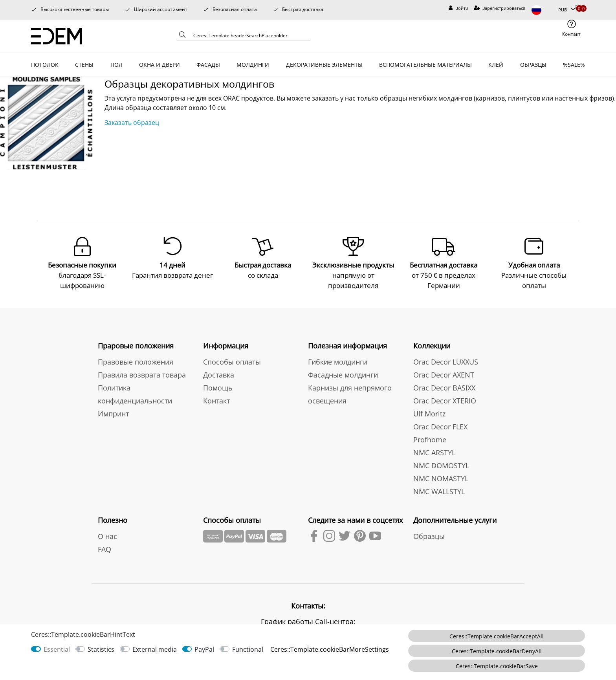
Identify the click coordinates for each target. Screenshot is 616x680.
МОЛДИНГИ (253, 65)
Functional (248, 649)
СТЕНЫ (84, 65)
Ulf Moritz (429, 412)
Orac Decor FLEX (440, 425)
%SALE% (574, 65)
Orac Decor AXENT (444, 373)
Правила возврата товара (142, 373)
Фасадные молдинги (343, 373)
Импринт (113, 412)
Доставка (219, 373)
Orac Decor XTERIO (445, 399)
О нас (107, 535)
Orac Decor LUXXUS (446, 360)
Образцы (429, 535)
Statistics (101, 649)
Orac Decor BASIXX (444, 386)
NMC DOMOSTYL (441, 464)
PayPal (204, 649)
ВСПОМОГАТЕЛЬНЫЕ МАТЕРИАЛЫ (425, 65)
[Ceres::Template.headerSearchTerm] (249, 35)
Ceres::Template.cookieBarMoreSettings (330, 649)
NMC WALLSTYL (439, 490)
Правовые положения (136, 360)
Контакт (216, 399)
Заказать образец (132, 123)
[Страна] (542, 10)
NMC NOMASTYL (441, 477)
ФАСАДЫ (208, 65)
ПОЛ (116, 65)
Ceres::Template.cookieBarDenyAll (497, 651)
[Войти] (458, 8)
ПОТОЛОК (45, 65)
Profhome (430, 438)
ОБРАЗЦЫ (533, 65)
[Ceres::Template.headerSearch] (182, 36)
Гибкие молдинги (338, 360)
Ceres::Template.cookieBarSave (497, 666)
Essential (57, 649)
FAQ (104, 548)
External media (155, 649)
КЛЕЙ (496, 65)
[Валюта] (566, 10)
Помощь (218, 386)
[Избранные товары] (577, 8)
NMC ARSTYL (434, 451)
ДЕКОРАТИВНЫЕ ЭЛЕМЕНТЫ (324, 65)
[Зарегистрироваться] (500, 8)
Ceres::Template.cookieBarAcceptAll (497, 636)
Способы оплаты (232, 360)
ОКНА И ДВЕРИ (159, 65)
